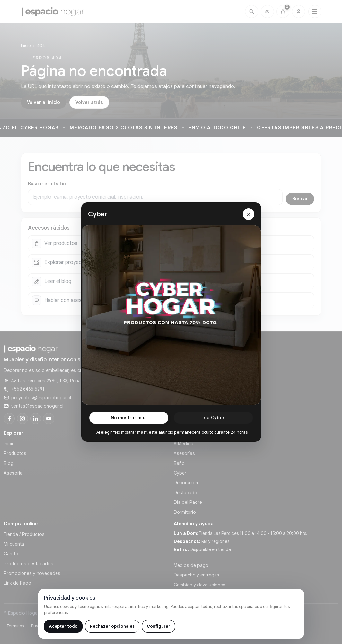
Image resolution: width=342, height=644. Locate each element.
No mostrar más (129, 413)
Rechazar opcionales (112, 626)
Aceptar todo (63, 626)
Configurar (158, 626)
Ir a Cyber (213, 413)
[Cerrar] (249, 210)
